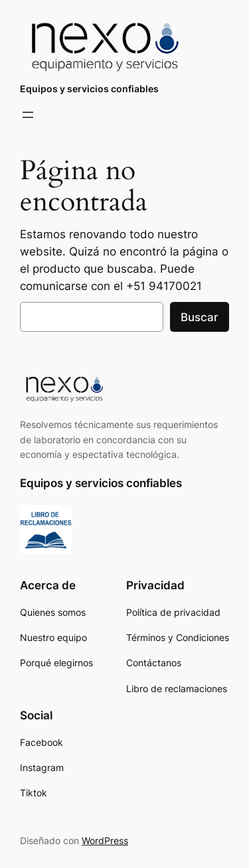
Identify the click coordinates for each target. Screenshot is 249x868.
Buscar (200, 317)
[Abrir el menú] (28, 115)
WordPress (105, 840)
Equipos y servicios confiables (89, 89)
